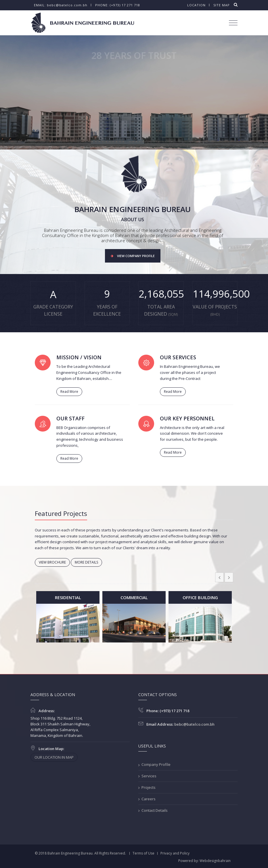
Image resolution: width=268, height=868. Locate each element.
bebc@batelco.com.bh (67, 5)
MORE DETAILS (86, 562)
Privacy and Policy (175, 853)
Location (196, 5)
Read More (69, 392)
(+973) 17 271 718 (125, 5)
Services (149, 776)
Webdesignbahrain (215, 861)
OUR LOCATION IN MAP (54, 757)
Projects (149, 787)
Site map (222, 5)
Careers (149, 799)
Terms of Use (143, 853)
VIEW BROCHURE (52, 562)
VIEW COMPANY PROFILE (133, 256)
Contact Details (155, 810)
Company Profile (156, 764)
